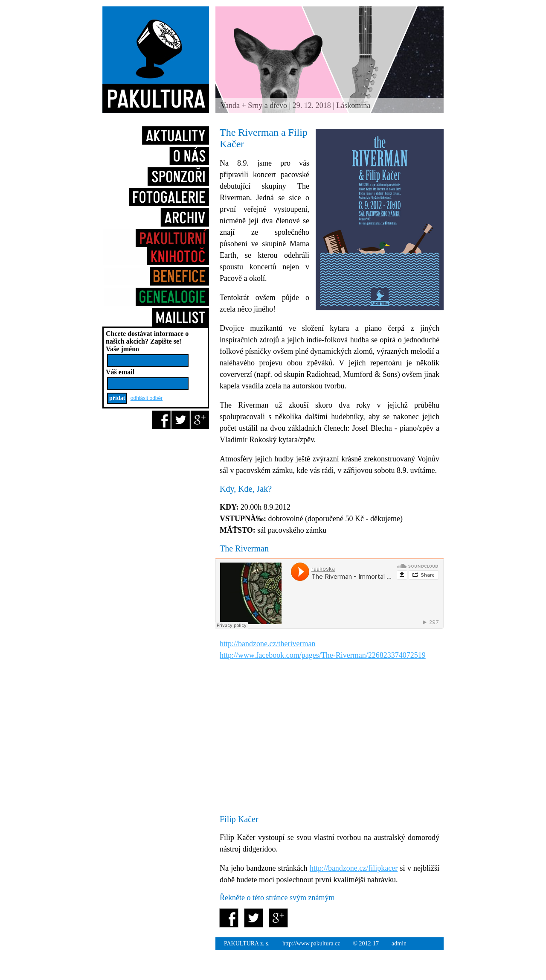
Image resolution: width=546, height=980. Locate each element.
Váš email (120, 372)
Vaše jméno (122, 349)
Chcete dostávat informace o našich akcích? (147, 337)
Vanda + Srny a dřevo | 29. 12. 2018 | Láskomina (295, 105)
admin (399, 944)
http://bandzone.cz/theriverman (267, 644)
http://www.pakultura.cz (311, 944)
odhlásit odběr (147, 398)
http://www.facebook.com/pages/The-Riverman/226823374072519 (323, 655)
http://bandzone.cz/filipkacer (354, 868)
